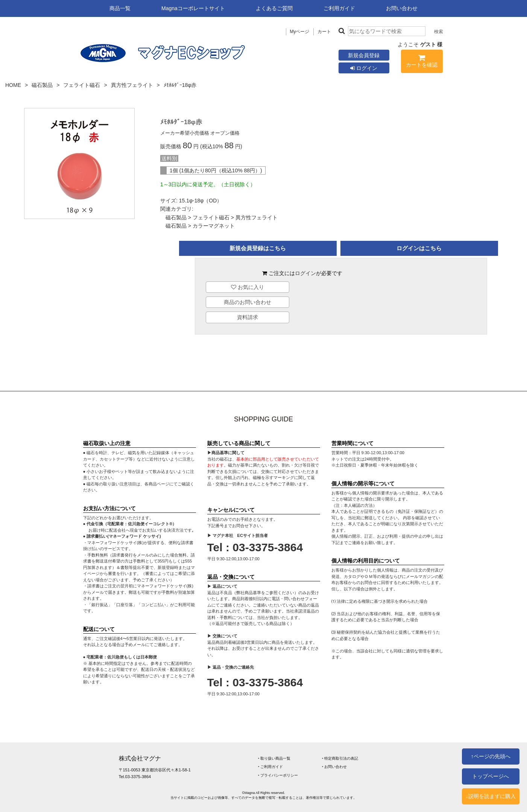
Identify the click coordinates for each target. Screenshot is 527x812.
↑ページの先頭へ (491, 756)
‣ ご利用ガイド (271, 767)
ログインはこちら (419, 248)
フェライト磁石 (82, 85)
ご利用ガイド (339, 8)
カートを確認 (422, 62)
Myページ (300, 32)
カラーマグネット (214, 226)
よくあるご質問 (274, 8)
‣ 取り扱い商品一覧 (274, 758)
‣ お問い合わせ (335, 767)
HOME (13, 85)
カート (324, 32)
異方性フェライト (132, 85)
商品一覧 (120, 8)
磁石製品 (42, 85)
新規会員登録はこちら (258, 248)
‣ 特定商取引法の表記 (340, 758)
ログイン (364, 68)
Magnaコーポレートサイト (193, 8)
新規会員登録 (364, 55)
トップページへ (491, 776)
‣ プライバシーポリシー (278, 775)
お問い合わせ (402, 8)
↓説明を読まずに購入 (491, 796)
